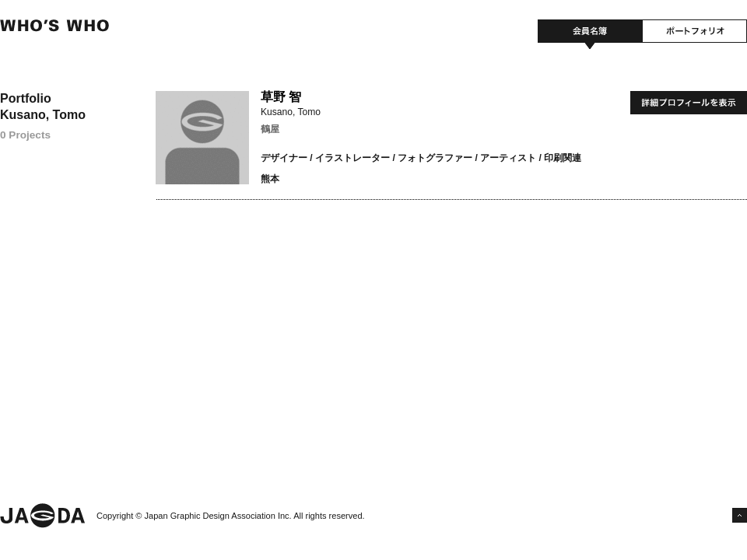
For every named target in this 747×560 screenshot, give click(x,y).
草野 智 (281, 97)
